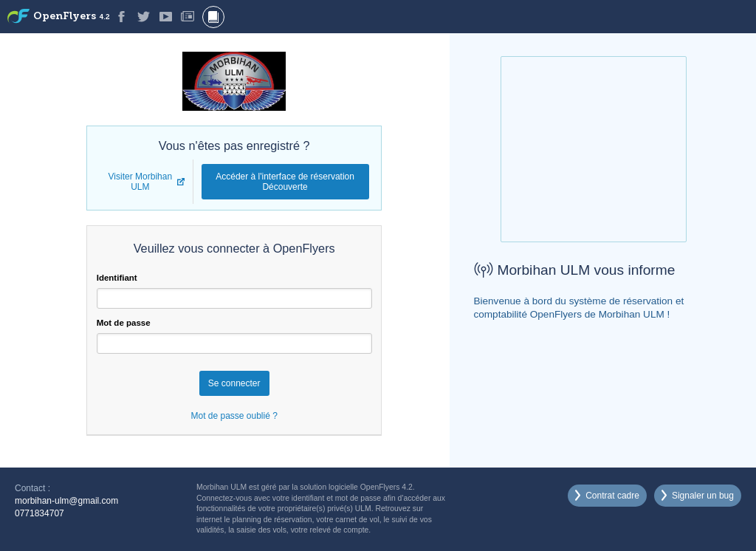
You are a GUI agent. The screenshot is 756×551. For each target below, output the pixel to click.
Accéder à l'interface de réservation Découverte (285, 182)
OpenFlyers (72, 17)
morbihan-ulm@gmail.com (66, 501)
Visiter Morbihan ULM (140, 182)
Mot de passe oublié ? (234, 416)
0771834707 (39, 513)
